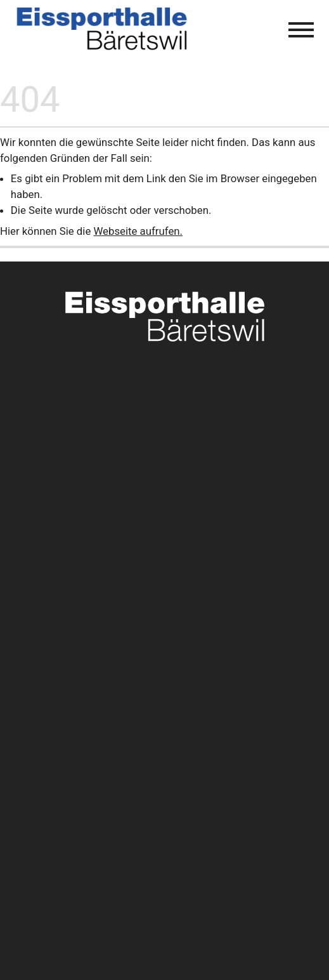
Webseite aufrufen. (138, 231)
